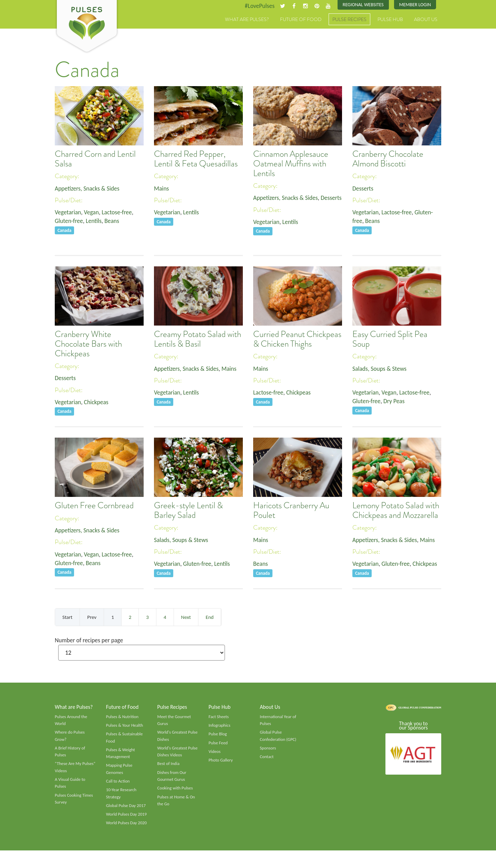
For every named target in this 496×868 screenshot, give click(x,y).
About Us (426, 20)
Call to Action (118, 784)
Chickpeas (97, 402)
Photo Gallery (221, 762)
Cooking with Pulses (176, 791)
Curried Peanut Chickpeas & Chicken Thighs (297, 339)
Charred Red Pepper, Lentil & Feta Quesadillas (196, 159)
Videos (215, 753)
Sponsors (268, 750)
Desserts (264, 207)
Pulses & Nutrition (123, 717)
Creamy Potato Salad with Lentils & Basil (198, 339)
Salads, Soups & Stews (380, 369)
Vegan (92, 213)
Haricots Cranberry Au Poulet (291, 511)
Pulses (87, 27)
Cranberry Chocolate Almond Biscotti (388, 159)
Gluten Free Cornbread (94, 506)
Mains (162, 188)
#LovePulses (257, 6)
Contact (267, 758)
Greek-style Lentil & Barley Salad (188, 511)
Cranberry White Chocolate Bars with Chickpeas (88, 344)
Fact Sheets (219, 717)
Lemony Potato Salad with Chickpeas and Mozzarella (396, 511)
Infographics (220, 726)
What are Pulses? (247, 20)
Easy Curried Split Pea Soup (390, 339)
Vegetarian (68, 213)
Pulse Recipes (349, 20)
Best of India (169, 766)
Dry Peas (395, 402)
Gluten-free (69, 222)
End (210, 617)
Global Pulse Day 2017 (126, 808)
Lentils (95, 222)
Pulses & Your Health (125, 726)
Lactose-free (118, 213)
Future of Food (301, 20)
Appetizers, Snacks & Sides (88, 188)
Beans (113, 222)
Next (186, 617)
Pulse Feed (218, 744)
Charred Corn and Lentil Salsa (95, 159)
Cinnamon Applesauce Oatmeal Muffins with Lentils (291, 164)
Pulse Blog (218, 735)
